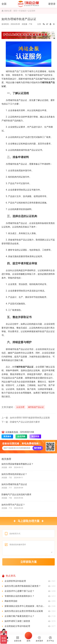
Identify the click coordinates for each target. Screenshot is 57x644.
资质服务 (7, 436)
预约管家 (38, 448)
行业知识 (22, 11)
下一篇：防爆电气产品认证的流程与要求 (21, 422)
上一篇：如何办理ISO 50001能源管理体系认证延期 (26, 418)
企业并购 (21, 436)
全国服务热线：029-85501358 (18, 432)
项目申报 (35, 436)
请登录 (52, 4)
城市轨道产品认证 (36, 407)
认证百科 (32, 11)
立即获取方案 (29, 562)
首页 (15, 11)
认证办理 (20, 407)
